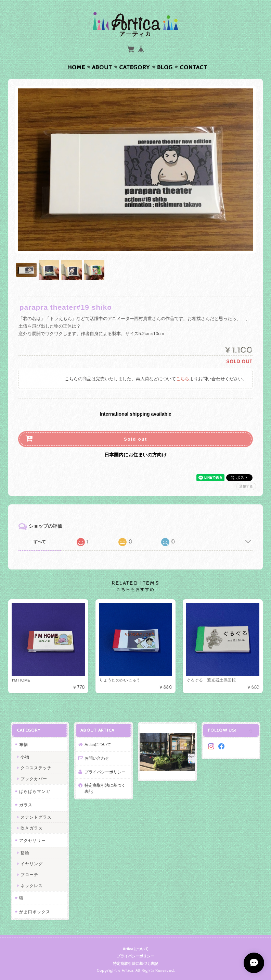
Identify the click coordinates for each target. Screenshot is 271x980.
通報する (246, 486)
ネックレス (32, 886)
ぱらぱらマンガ (35, 791)
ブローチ (29, 875)
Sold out (135, 439)
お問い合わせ (97, 758)
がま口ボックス (35, 912)
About (102, 68)
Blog (165, 68)
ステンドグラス (36, 817)
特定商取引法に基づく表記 (105, 788)
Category (135, 68)
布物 (24, 744)
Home (76, 68)
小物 (25, 757)
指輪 (25, 853)
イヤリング (32, 864)
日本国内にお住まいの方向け (135, 455)
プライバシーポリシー (105, 772)
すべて (40, 542)
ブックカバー (34, 779)
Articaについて (98, 744)
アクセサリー (33, 840)
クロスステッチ (36, 768)
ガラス (26, 805)
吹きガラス (32, 828)
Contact (193, 68)
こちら (183, 379)
